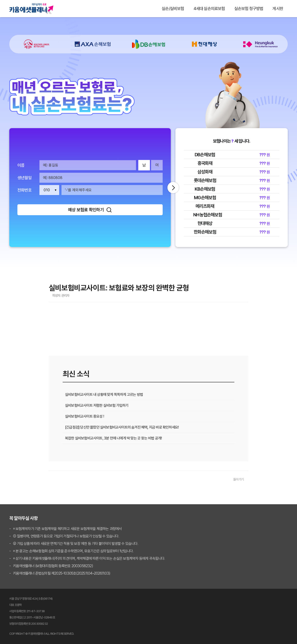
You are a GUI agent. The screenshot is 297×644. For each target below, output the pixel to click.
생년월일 (24, 178)
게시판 (278, 8)
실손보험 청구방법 (249, 8)
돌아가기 (238, 479)
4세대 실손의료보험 (209, 8)
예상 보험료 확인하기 (90, 210)
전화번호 (24, 190)
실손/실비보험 (173, 8)
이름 (21, 165)
